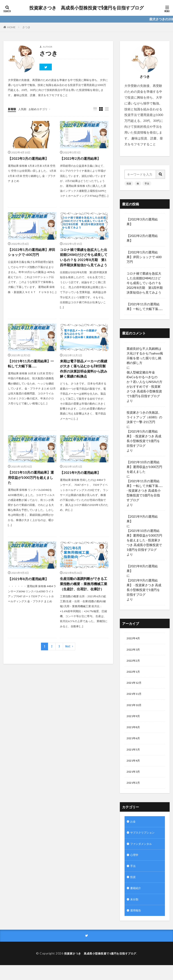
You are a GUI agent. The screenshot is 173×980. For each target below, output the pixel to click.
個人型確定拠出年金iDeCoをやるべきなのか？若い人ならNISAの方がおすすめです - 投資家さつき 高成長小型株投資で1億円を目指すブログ (145, 384)
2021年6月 (134, 744)
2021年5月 (134, 756)
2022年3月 (134, 650)
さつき (26, 27)
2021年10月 (135, 709)
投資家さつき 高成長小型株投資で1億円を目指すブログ (86, 8)
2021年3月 (134, 780)
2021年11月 (135, 697)
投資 (129, 183)
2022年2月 (134, 662)
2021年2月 (134, 791)
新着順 (13, 109)
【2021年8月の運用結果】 (29, 587)
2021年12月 (135, 686)
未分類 (135, 913)
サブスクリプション (144, 842)
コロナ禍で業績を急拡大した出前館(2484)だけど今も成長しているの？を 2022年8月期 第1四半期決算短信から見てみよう (84, 261)
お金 (133, 831)
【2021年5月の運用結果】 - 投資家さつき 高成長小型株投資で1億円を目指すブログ (144, 438)
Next (68, 661)
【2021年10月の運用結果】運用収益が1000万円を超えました (32, 486)
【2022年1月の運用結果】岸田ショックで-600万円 (31, 253)
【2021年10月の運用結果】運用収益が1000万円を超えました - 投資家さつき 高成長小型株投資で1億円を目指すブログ (144, 540)
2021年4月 (134, 768)
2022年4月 (134, 639)
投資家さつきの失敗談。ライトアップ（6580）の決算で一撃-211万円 (144, 417)
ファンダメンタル (143, 854)
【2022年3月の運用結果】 (29, 159)
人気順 (24, 109)
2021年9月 (134, 721)
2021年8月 (134, 733)
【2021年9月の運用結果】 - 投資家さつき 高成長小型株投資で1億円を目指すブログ (144, 587)
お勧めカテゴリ (42, 109)
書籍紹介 (137, 901)
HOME (11, 27)
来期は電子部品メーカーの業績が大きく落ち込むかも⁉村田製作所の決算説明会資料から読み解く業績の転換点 (83, 376)
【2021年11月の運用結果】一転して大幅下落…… (32, 371)
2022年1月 (134, 674)
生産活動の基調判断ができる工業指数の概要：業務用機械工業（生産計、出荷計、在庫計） (83, 596)
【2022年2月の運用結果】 (81, 159)
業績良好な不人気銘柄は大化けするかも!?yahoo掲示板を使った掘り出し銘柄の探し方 (145, 356)
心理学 (135, 866)
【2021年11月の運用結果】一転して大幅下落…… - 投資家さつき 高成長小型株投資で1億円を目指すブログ (145, 490)
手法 (147, 183)
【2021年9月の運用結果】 (81, 481)
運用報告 (137, 925)
